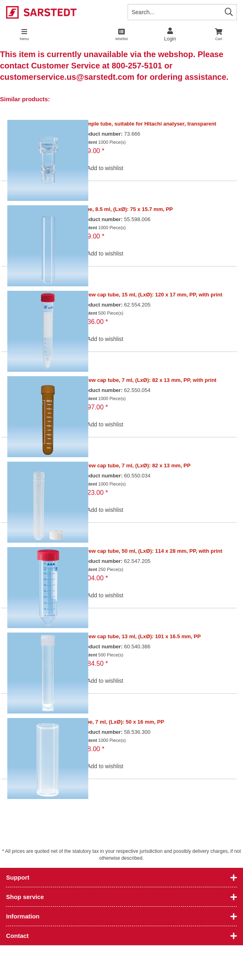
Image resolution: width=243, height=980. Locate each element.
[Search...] (182, 12)
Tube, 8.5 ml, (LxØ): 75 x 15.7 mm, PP (127, 209)
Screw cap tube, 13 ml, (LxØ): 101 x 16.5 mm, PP (141, 636)
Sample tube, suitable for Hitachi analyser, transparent (148, 124)
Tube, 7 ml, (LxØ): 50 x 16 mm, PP (122, 722)
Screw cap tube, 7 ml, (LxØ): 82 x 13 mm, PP (135, 465)
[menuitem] (219, 34)
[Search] (229, 12)
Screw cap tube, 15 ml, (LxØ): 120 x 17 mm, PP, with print (151, 295)
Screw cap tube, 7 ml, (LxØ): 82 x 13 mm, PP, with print (148, 380)
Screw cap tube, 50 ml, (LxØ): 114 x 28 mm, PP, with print (151, 551)
